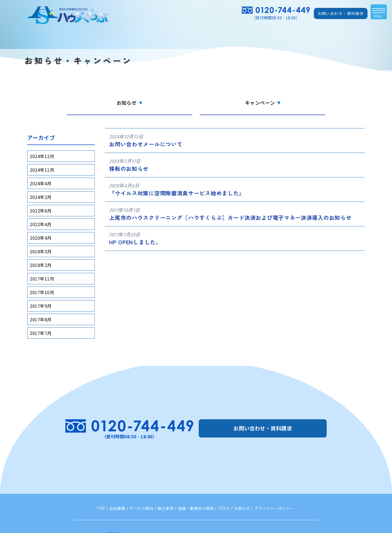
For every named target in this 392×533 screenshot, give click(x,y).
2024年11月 (42, 170)
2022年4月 (41, 224)
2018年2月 (41, 265)
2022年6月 (41, 211)
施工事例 (166, 508)
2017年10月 (42, 292)
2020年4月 (41, 238)
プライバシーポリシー (274, 508)
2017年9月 (41, 306)
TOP (101, 508)
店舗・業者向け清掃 (196, 508)
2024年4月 (41, 183)
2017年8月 (41, 319)
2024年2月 (41, 197)
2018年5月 (41, 251)
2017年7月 (41, 333)
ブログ (224, 508)
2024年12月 (42, 156)
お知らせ (129, 103)
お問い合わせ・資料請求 (341, 13)
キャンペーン (263, 103)
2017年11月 (42, 279)
